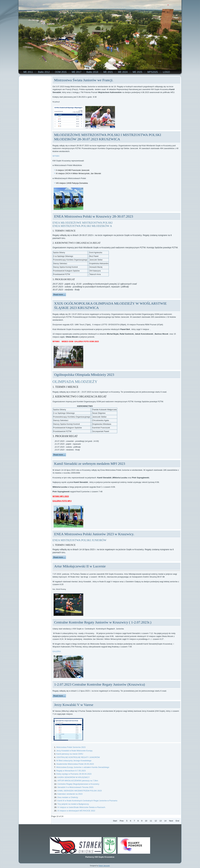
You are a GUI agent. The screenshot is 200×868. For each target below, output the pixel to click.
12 (156, 821)
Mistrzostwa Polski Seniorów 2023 (71, 747)
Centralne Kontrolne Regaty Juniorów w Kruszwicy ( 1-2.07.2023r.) (103, 622)
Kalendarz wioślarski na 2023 (70, 794)
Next (171, 821)
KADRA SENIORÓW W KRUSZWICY (73, 777)
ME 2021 (108, 72)
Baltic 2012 (44, 72)
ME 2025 (137, 72)
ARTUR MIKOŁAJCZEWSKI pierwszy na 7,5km (78, 781)
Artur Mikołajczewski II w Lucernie (80, 566)
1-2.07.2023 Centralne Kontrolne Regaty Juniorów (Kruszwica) (100, 684)
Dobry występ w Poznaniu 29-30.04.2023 (74, 774)
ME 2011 (28, 72)
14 (165, 821)
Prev (122, 821)
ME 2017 (76, 72)
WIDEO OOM (67, 341)
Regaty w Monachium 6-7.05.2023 (71, 771)
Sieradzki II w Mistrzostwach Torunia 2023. (75, 787)
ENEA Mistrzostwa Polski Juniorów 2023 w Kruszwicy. (94, 534)
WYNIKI (56, 156)
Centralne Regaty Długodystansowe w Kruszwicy (78, 784)
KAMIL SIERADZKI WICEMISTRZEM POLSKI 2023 (79, 791)
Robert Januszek (104, 866)
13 (160, 821)
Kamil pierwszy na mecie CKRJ (70, 754)
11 (151, 821)
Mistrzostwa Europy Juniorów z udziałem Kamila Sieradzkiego (83, 767)
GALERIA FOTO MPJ (62, 501)
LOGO (166, 72)
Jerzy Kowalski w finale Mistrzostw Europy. (75, 751)
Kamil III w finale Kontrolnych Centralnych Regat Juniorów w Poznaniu (87, 801)
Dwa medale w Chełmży (68, 797)
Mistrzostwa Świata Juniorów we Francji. (84, 80)
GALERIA (57, 651)
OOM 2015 (61, 72)
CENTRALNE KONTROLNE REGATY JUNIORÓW (78, 757)
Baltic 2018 (92, 72)
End (177, 821)
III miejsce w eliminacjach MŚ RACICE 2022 (76, 811)
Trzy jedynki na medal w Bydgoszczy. (73, 804)
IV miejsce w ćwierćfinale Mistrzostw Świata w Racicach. (81, 807)
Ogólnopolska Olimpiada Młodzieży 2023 (84, 375)
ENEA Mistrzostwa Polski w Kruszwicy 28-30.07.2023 (94, 216)
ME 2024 (123, 72)
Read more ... (59, 294)
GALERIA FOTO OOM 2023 (87, 341)
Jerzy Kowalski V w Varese (74, 705)
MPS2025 (153, 72)
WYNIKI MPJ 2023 (61, 496)
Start (115, 821)
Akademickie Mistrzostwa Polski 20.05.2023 (75, 764)
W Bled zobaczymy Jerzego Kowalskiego (74, 761)
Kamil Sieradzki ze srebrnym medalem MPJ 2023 (90, 464)
